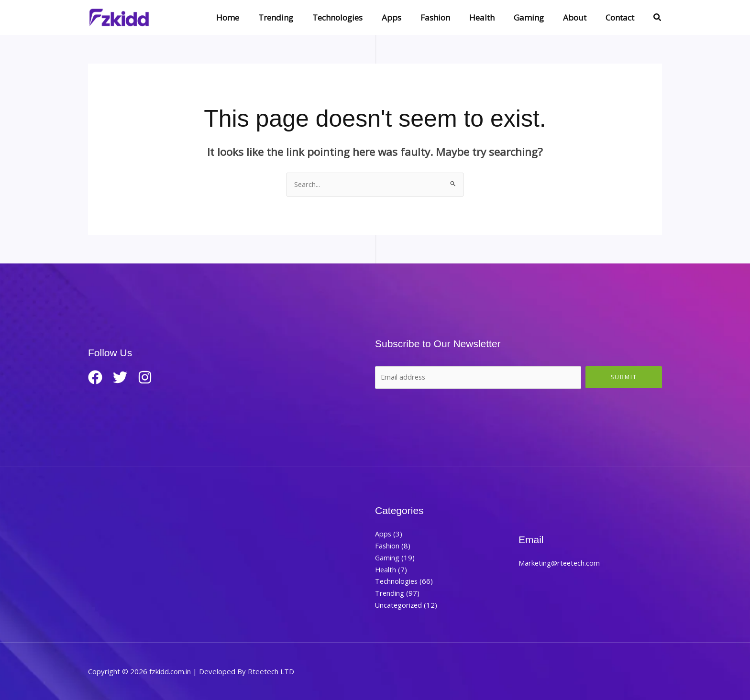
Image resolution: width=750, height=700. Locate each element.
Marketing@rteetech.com (560, 563)
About (579, 17)
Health (492, 17)
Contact (621, 17)
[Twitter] (124, 378)
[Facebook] (95, 378)
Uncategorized (399, 605)
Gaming (536, 17)
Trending (297, 17)
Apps (407, 17)
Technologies (356, 17)
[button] (658, 18)
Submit (624, 377)
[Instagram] (153, 378)
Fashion (448, 17)
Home (252, 17)
